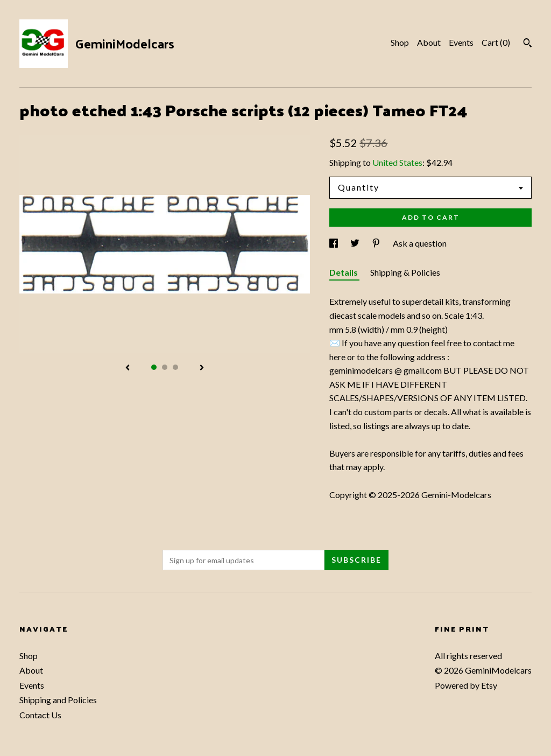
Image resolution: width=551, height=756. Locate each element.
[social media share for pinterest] (377, 243)
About (429, 42)
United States (397, 162)
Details (344, 272)
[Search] (528, 44)
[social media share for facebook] (334, 243)
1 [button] (154, 367)
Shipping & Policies (405, 272)
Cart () (496, 42)
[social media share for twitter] (356, 243)
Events (461, 42)
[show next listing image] (202, 368)
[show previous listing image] (128, 368)
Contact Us (40, 715)
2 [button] (165, 367)
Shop (400, 42)
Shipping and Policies (58, 700)
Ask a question (420, 243)
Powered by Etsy (466, 685)
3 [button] (175, 367)
